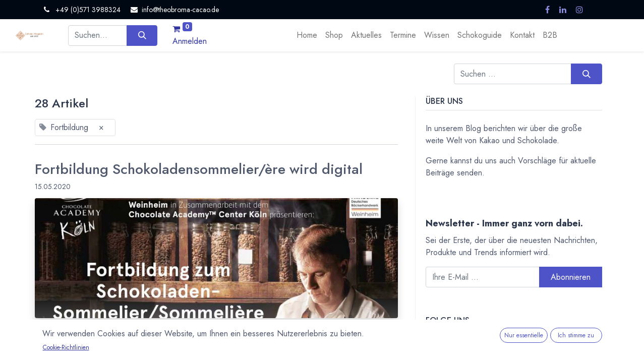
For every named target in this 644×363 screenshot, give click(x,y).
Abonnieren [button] (571, 277)
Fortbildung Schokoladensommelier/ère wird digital (199, 169)
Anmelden (190, 41)
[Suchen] (142, 35)
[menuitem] (307, 35)
